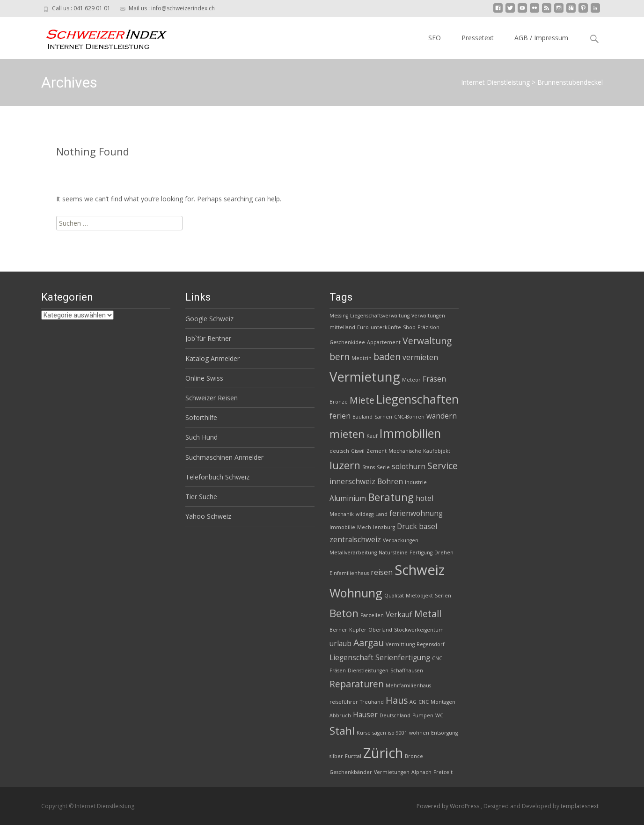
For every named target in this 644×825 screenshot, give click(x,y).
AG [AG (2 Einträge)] (413, 702)
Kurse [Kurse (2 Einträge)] (364, 733)
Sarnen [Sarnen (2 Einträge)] (383, 417)
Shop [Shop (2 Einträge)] (409, 327)
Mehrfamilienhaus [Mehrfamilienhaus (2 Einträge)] (408, 685)
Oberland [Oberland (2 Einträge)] (380, 630)
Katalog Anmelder (212, 358)
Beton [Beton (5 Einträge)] (344, 613)
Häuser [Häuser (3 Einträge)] (365, 715)
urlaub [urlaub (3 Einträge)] (340, 644)
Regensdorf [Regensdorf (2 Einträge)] (431, 644)
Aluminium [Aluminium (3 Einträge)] (348, 498)
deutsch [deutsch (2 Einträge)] (339, 451)
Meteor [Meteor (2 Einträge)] (411, 380)
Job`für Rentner (208, 338)
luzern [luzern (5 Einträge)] (345, 465)
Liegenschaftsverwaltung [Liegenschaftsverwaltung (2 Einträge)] (380, 316)
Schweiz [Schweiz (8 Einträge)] (420, 570)
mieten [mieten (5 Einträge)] (347, 434)
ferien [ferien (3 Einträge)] (340, 416)
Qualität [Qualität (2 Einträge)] (394, 596)
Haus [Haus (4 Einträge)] (397, 700)
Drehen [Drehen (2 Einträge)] (444, 552)
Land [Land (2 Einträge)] (381, 514)
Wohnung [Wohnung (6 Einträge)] (356, 593)
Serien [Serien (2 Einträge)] (443, 596)
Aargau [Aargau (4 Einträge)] (369, 643)
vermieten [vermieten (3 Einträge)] (420, 357)
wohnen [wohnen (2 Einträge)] (419, 733)
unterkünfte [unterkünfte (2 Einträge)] (386, 327)
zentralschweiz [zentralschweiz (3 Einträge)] (355, 540)
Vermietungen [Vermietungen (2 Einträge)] (392, 772)
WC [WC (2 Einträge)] (439, 715)
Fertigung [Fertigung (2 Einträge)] (421, 552)
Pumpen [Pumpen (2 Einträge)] (423, 715)
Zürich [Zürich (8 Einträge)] (383, 753)
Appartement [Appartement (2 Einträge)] (384, 342)
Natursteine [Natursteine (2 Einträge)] (393, 552)
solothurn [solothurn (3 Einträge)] (409, 467)
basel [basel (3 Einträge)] (428, 527)
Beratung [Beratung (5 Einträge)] (391, 497)
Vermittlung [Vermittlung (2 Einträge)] (400, 644)
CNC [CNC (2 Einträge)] (424, 702)
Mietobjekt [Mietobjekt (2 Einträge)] (419, 596)
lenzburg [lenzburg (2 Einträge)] (384, 527)
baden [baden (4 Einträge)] (387, 357)
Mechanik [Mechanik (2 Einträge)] (342, 514)
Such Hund (201, 437)
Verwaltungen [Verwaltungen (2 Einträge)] (428, 316)
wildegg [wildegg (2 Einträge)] (365, 514)
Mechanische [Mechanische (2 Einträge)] (405, 451)
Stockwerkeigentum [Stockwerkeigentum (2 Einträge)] (419, 630)
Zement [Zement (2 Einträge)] (377, 451)
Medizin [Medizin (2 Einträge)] (362, 358)
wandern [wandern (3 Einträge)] (442, 416)
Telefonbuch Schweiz (217, 477)
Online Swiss (204, 378)
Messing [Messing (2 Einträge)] (339, 316)
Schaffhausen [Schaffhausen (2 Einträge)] (407, 670)
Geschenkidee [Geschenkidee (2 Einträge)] (347, 342)
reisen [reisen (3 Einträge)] (382, 572)
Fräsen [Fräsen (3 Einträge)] (434, 379)
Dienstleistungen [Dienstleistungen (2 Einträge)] (368, 670)
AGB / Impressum (541, 38)
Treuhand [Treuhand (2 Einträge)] (372, 702)
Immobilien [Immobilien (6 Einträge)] (410, 433)
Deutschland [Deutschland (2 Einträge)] (395, 715)
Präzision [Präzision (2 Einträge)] (428, 327)
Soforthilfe (201, 417)
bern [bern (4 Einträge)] (340, 357)
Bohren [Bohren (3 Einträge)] (390, 482)
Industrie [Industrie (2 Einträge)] (416, 482)
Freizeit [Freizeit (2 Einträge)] (443, 772)
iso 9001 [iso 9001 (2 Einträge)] (398, 733)
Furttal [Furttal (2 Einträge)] (353, 756)
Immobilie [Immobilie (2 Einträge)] (342, 527)
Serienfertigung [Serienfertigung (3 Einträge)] (403, 658)
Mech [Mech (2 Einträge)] (364, 527)
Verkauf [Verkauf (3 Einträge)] (399, 615)
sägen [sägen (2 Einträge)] (379, 733)
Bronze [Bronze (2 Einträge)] (339, 402)
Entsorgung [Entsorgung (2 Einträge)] (444, 733)
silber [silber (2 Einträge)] (336, 756)
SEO (435, 38)
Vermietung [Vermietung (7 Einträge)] (365, 377)
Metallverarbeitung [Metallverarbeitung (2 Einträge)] (353, 552)
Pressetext (478, 38)
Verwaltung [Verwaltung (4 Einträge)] (427, 341)
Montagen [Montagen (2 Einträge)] (443, 702)
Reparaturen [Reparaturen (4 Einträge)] (357, 684)
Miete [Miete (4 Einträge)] (362, 400)
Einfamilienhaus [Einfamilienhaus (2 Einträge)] (349, 573)
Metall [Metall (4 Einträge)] (428, 614)
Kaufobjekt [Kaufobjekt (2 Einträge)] (437, 451)
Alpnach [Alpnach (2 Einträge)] (421, 772)
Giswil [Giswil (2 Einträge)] (358, 451)
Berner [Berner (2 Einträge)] (338, 630)
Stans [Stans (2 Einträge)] (369, 467)
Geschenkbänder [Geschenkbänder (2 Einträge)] (351, 772)
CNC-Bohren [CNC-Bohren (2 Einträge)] (409, 417)
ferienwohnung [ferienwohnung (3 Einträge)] (416, 513)
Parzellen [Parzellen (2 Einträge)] (372, 615)
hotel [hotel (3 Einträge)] (424, 498)
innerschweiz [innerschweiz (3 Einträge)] (352, 482)
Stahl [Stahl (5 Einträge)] (342, 731)
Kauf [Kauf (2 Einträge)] (372, 436)
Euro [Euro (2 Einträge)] (363, 327)
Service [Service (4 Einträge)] (443, 466)
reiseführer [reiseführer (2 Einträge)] (344, 702)
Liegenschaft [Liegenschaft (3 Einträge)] (351, 658)
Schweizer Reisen (212, 398)
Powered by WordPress (449, 806)
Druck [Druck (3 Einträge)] (407, 527)
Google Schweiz (209, 319)
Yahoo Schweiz (208, 516)
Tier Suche (201, 497)
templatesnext (580, 806)
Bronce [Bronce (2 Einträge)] (414, 756)
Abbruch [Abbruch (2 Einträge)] (340, 715)
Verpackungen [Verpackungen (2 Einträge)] (401, 540)
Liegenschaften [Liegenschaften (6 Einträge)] (417, 399)
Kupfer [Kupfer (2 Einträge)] (358, 630)
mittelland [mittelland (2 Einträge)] (342, 327)
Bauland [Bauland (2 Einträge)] (362, 417)
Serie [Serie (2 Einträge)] (383, 467)
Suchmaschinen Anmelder (224, 457)
